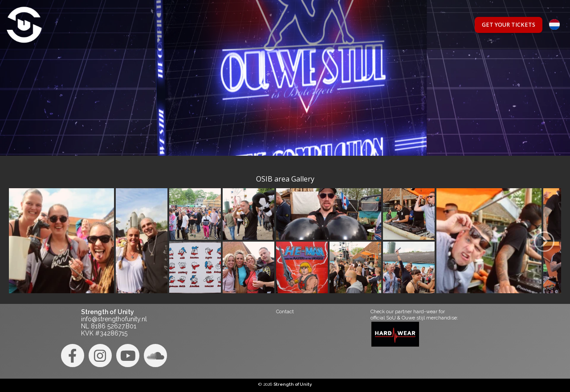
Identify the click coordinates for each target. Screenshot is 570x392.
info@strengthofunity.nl (114, 319)
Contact (285, 311)
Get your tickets (509, 25)
